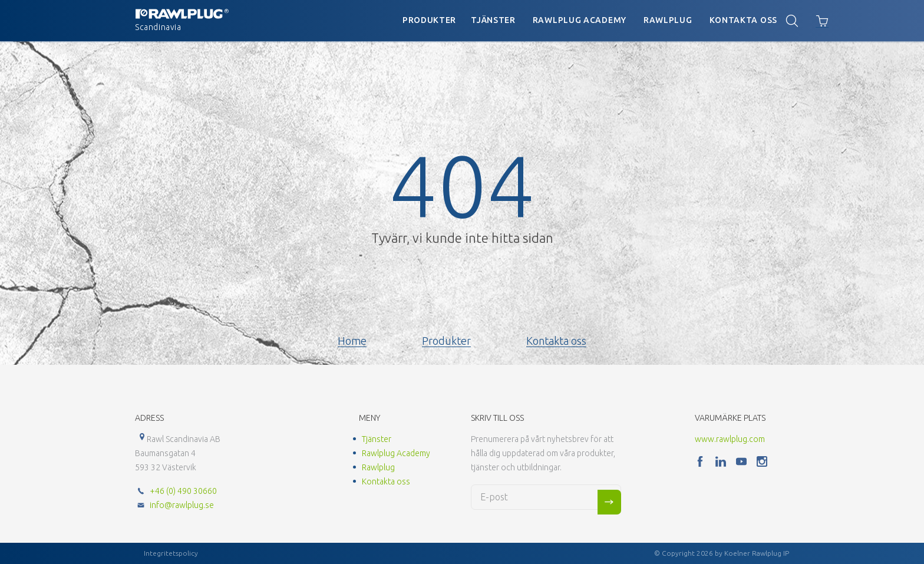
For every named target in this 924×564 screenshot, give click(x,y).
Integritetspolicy (171, 553)
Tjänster (493, 20)
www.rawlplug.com (730, 439)
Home (352, 341)
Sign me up (609, 502)
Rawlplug (668, 20)
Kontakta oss (743, 20)
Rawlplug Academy (580, 20)
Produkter (429, 20)
